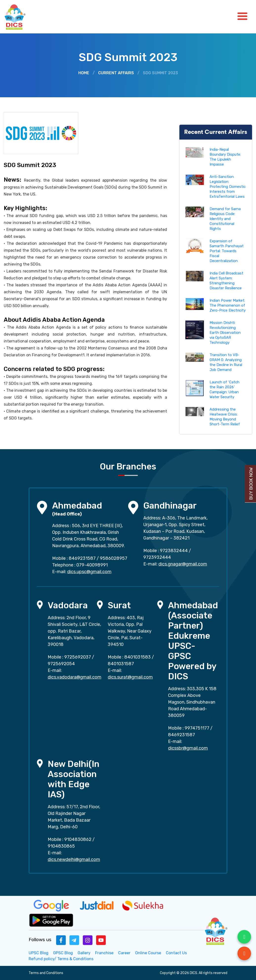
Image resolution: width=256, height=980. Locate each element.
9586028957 (114, 558)
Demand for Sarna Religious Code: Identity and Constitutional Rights (225, 219)
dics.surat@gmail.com (130, 677)
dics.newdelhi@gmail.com (74, 859)
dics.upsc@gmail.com (89, 572)
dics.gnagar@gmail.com (183, 564)
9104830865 (61, 846)
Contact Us (176, 953)
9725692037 (78, 657)
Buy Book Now (251, 484)
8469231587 (82, 558)
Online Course (148, 953)
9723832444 (174, 551)
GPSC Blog (63, 953)
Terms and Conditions (46, 973)
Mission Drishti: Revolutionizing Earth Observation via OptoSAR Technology (225, 333)
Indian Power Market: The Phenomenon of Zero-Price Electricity (228, 305)
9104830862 (78, 839)
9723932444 (157, 557)
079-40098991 (92, 565)
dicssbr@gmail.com (188, 748)
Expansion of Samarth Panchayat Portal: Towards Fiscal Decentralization (227, 251)
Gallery (84, 953)
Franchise (104, 953)
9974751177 (197, 728)
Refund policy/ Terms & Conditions (61, 959)
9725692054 (61, 664)
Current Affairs (116, 73)
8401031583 (138, 657)
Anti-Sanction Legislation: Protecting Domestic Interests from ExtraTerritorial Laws (228, 187)
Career (124, 953)
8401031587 (121, 664)
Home (84, 73)
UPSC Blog (39, 953)
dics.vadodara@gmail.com (75, 677)
